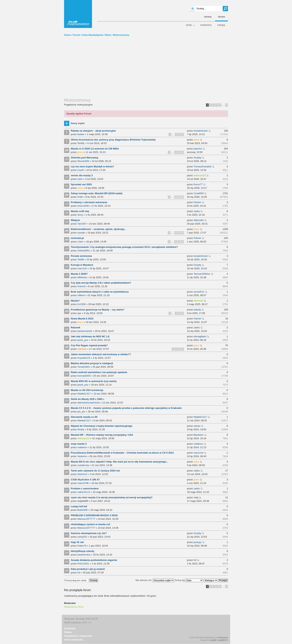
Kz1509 (81, 304)
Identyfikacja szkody (82, 551)
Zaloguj (221, 25)
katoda (197, 310)
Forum (77, 35)
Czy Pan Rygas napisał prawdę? (89, 345)
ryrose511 (199, 292)
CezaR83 (199, 193)
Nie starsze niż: (155, 580)
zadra (197, 211)
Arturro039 (83, 206)
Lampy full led (79, 506)
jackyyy (197, 542)
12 (176, 152)
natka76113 (84, 492)
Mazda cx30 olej (80, 211)
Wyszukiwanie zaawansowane (193, 9)
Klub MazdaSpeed (78, 14)
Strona (208, 17)
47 (226, 105)
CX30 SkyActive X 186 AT (85, 480)
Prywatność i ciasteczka (78, 636)
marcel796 (83, 483)
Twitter (68, 632)
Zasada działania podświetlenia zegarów (94, 560)
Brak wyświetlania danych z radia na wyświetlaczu (100, 292)
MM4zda (82, 277)
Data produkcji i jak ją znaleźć (88, 569)
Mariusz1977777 (86, 519)
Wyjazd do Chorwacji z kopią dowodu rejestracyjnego (102, 426)
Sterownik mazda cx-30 (84, 417)
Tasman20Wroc (202, 274)
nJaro (80, 242)
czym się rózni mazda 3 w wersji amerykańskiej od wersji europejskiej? (112, 497)
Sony (80, 215)
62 (176, 233)
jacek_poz (83, 340)
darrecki (198, 301)
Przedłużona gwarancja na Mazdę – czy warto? (98, 310)
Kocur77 (198, 184)
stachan (82, 349)
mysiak (81, 233)
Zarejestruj (206, 25)
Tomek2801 (84, 367)
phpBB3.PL (223, 640)
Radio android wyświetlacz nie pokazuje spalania (99, 372)
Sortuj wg (189, 580)
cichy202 (82, 537)
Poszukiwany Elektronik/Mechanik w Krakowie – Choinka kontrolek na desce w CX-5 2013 (122, 453)
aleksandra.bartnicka (88, 403)
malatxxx (82, 447)
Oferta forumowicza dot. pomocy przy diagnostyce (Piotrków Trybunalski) (113, 140)
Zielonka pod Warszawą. (85, 158)
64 (182, 233)
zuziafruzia (83, 465)
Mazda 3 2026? (79, 274)
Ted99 (81, 259)
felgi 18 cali (77, 542)
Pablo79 (82, 546)
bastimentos (84, 555)
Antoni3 (81, 286)
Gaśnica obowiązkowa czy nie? (89, 533)
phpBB (213, 640)
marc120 (82, 268)
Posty (189, 25)
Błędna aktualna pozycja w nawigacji (92, 363)
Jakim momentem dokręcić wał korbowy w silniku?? (101, 354)
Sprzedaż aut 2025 (81, 184)
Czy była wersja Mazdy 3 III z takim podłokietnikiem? (101, 283)
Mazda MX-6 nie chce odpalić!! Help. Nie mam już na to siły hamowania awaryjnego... (119, 462)
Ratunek (76, 327)
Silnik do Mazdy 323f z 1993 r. (88, 399)
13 (179, 152)
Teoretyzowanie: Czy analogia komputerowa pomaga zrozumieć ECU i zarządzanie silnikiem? (124, 247)
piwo (196, 140)
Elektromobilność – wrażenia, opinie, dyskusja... (99, 229)
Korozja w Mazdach (82, 265)
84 (176, 197)
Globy (81, 429)
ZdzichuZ (82, 474)
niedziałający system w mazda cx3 (91, 524)
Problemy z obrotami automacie (89, 202)
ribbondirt (199, 220)
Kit (195, 560)
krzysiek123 (84, 358)
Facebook (70, 628)
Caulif (80, 170)
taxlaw (81, 134)
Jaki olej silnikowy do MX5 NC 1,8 (90, 336)
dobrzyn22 (200, 175)
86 (182, 197)
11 (176, 242)
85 (179, 197)
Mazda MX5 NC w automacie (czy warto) (94, 381)
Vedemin (82, 456)
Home (67, 35)
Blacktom (198, 435)
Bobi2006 (82, 510)
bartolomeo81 (85, 331)
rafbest (81, 295)
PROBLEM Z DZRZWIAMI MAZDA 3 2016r (94, 515)
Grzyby (197, 158)
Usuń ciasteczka (73, 640)
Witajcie (75, 220)
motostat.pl (77, 238)
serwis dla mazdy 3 (82, 175)
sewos (197, 426)
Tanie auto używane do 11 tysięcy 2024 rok (95, 471)
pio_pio (81, 412)
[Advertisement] (146, 70)
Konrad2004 (84, 376)
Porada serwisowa (81, 256)
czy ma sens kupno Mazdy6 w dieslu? (92, 166)
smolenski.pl (223, 638)
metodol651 (84, 251)
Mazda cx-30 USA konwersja (87, 390)
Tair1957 (82, 224)
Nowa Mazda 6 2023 (82, 319)
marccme (198, 453)
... (223, 105)
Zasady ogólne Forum (79, 114)
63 (179, 233)
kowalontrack (201, 131)
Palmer (197, 202)
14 (182, 152)
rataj (196, 497)
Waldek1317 (84, 394)
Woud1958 (83, 161)
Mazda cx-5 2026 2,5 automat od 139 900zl (95, 149)
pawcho (198, 149)
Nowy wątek (78, 123)
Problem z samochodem (85, 488)
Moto (108, 35)
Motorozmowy (121, 35)
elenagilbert (200, 336)
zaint (80, 179)
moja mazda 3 (79, 444)
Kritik (80, 197)
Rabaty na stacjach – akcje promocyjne (93, 131)
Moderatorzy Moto (74, 607)
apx (79, 313)
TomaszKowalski (202, 166)
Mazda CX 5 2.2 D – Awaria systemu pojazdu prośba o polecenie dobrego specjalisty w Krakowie (126, 408)
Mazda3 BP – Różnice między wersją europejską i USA (102, 435)
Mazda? (75, 301)
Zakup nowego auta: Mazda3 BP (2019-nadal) (97, 193)
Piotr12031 (83, 564)
